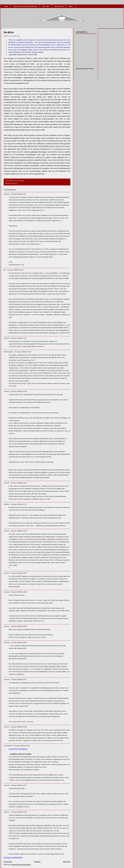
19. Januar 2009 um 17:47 (19, 785)
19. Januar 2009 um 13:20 (21, 746)
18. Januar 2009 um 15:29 (23, 352)
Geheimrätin (8, 746)
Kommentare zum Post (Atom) (21, 865)
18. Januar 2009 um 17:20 (19, 531)
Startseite (37, 862)
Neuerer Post (8, 862)
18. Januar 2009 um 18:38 (19, 573)
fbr (5, 270)
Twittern (91, 69)
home (6, 6)
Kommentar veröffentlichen (13, 857)
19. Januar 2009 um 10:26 (19, 642)
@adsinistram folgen (82, 69)
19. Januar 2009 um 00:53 (19, 626)
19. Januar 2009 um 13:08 (19, 727)
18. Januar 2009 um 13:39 (15, 270)
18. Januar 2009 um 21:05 (19, 592)
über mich (46, 6)
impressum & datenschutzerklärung (25, 6)
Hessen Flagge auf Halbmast (18, 749)
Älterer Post (67, 862)
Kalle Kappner (9, 352)
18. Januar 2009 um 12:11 (18, 194)
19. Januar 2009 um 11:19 (18, 680)
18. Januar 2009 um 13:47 (19, 338)
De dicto (9, 32)
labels (71, 6)
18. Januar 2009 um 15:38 (19, 391)
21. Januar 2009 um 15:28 (19, 812)
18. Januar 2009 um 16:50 (19, 483)
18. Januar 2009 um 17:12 (18, 504)
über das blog (59, 6)
